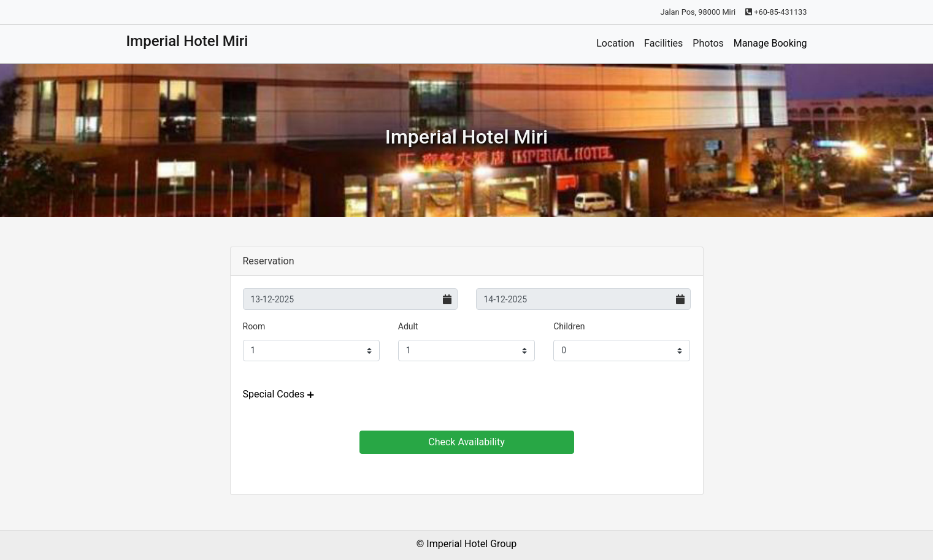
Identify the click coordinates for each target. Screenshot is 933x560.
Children (569, 326)
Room (254, 326)
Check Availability (466, 442)
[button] (278, 394)
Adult (408, 326)
